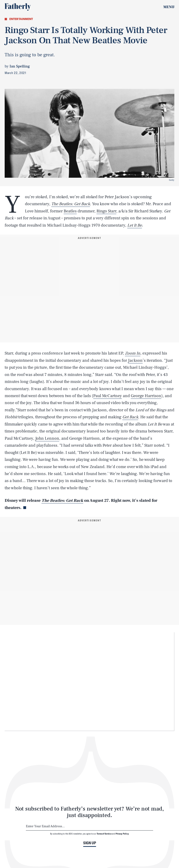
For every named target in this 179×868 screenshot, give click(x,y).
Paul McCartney (108, 396)
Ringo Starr (106, 211)
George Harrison (146, 396)
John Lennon (47, 438)
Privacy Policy (122, 834)
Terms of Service (104, 834)
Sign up (90, 843)
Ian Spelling (20, 66)
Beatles (70, 211)
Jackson (135, 360)
